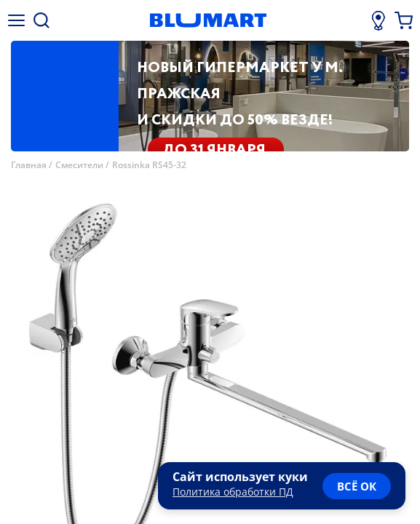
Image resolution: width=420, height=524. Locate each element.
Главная (29, 165)
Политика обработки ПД (233, 492)
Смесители (79, 165)
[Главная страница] (208, 20)
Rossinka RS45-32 (149, 165)
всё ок (357, 486)
